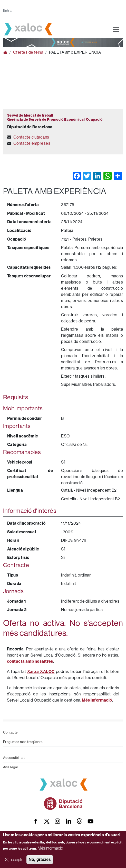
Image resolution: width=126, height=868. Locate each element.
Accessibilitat (14, 758)
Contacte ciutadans (31, 137)
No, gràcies (40, 859)
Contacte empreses (32, 143)
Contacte (10, 732)
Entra (7, 10)
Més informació (50, 848)
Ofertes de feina (28, 52)
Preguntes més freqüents (23, 742)
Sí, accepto (14, 860)
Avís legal (11, 767)
